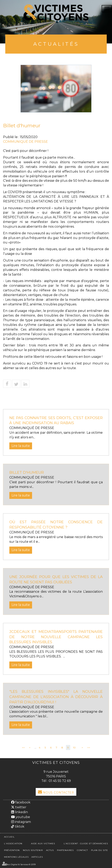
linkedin (21, 812)
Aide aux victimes (43, 844)
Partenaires (65, 850)
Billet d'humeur (27, 472)
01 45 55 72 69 (60, 781)
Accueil (9, 837)
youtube (22, 817)
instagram (22, 822)
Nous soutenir (33, 850)
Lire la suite (21, 446)
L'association (13, 844)
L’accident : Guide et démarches (86, 844)
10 (74, 747)
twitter (20, 807)
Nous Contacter (59, 792)
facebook (22, 802)
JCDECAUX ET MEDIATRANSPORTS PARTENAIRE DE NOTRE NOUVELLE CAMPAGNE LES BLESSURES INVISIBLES (56, 637)
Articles (37, 857)
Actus (50, 850)
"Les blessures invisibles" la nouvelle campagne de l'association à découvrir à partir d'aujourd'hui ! (56, 697)
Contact (82, 850)
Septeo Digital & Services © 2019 (19, 864)
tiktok (19, 826)
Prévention (12, 850)
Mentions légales (16, 857)
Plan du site (100, 850)
